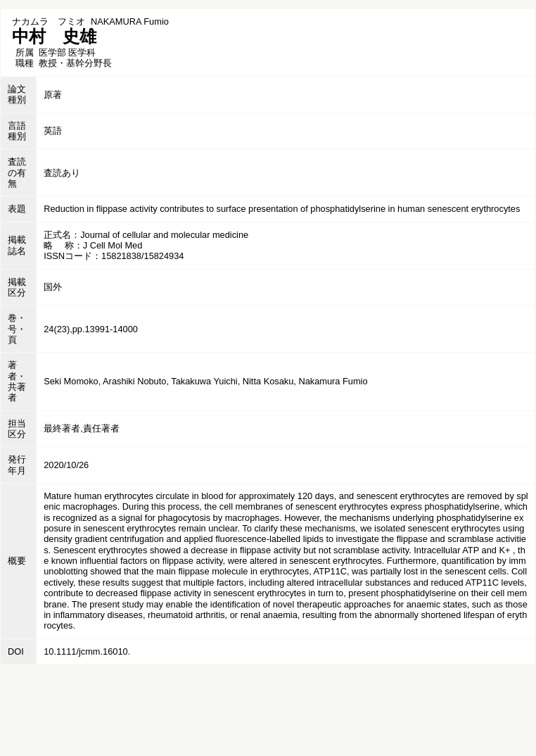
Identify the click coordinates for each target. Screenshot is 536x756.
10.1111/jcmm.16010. (87, 651)
